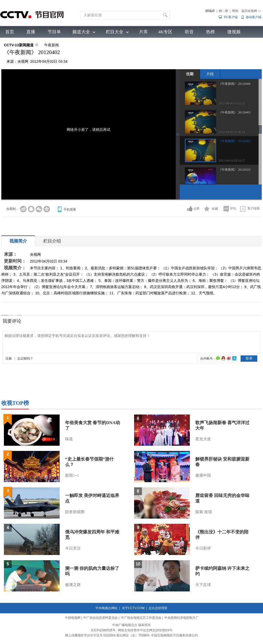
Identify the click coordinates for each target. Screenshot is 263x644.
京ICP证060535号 (103, 630)
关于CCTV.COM (133, 608)
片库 (143, 32)
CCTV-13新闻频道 (19, 45)
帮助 (235, 11)
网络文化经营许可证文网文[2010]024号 (145, 630)
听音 (189, 32)
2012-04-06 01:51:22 (232, 103)
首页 (10, 32)
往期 (190, 74)
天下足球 (203, 585)
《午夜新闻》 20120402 (234, 141)
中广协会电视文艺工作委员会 (141, 618)
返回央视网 (251, 11)
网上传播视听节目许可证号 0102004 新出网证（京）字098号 (107, 635)
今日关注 (73, 548)
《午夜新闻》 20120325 (234, 170)
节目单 (54, 32)
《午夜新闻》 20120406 (234, 84)
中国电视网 (73, 618)
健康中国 (203, 475)
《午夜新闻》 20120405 (234, 112)
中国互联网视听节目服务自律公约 (174, 635)
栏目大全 (115, 32)
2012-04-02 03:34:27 (232, 161)
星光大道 (203, 439)
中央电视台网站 (107, 608)
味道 (69, 439)
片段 (210, 74)
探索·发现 (204, 512)
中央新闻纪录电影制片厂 (181, 618)
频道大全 (81, 32)
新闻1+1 (72, 475)
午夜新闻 (52, 45)
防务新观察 (75, 512)
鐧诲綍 (210, 11)
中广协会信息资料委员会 (101, 618)
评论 (233, 208)
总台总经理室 (158, 608)
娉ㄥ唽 (223, 11)
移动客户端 (254, 17)
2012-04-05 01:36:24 (232, 132)
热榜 (210, 32)
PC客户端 (231, 17)
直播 (31, 32)
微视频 (234, 32)
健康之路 (73, 585)
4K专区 (165, 32)
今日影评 (203, 548)
